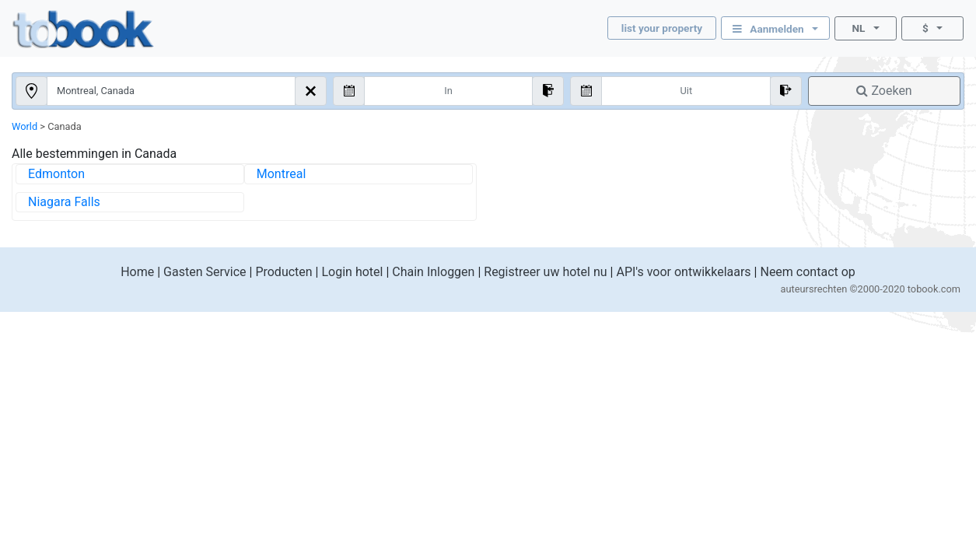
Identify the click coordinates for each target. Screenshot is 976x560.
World (24, 126)
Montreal (282, 174)
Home (137, 272)
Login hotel (352, 272)
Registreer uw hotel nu (545, 272)
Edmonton (56, 174)
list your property (662, 28)
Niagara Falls (64, 202)
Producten (283, 272)
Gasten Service (205, 272)
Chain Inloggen (433, 272)
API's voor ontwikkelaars (683, 272)
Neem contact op (807, 272)
